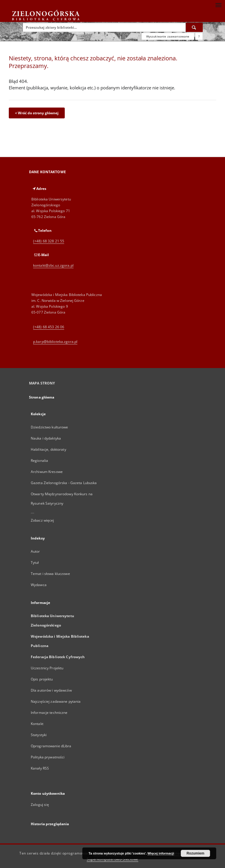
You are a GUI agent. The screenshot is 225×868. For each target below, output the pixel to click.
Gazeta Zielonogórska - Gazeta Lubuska (64, 483)
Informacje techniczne (49, 713)
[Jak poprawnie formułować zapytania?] (199, 36)
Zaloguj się (40, 805)
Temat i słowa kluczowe (50, 574)
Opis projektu (42, 679)
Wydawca (39, 585)
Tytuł (35, 563)
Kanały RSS (40, 768)
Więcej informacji (161, 853)
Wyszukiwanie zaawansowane (168, 36)
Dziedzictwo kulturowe (50, 427)
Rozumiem (196, 853)
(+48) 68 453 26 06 (49, 327)
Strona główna (42, 397)
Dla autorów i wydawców (51, 690)
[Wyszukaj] (194, 27)
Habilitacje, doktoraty (48, 449)
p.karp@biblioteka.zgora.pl (55, 342)
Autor (35, 551)
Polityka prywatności (48, 757)
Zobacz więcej (42, 520)
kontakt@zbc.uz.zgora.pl (53, 265)
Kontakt (37, 724)
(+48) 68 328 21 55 (49, 241)
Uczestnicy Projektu (47, 668)
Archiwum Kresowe (47, 472)
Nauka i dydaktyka (46, 438)
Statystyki (39, 735)
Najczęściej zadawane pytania (56, 701)
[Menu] (218, 5)
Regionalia (39, 461)
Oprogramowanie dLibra (51, 746)
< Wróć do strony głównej (37, 113)
